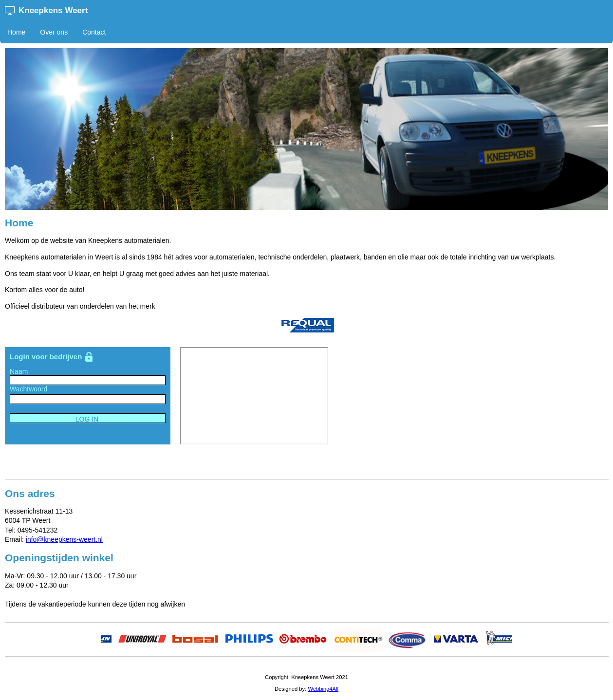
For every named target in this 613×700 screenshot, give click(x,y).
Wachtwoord (28, 389)
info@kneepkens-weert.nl (64, 539)
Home (16, 32)
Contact (94, 32)
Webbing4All (323, 689)
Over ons (54, 32)
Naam (19, 371)
